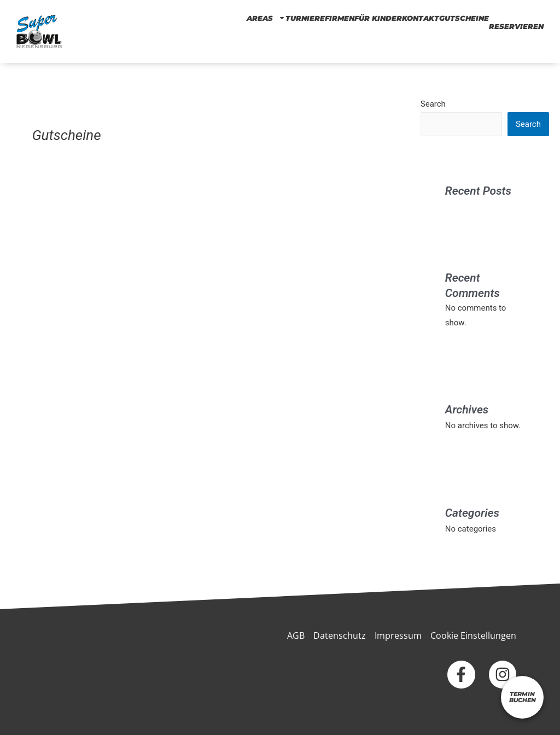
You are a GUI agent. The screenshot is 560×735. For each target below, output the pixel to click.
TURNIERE (305, 18)
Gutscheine (464, 18)
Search (433, 104)
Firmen (340, 18)
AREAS (266, 18)
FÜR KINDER (378, 18)
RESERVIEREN (516, 26)
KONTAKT (421, 18)
